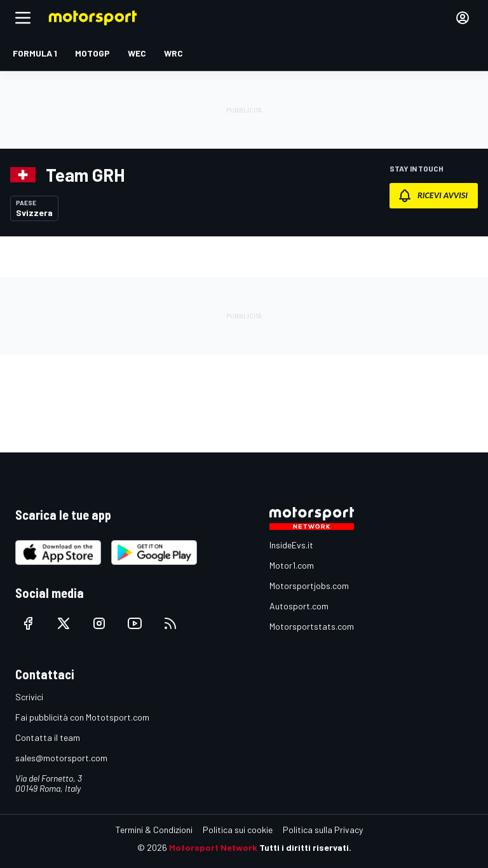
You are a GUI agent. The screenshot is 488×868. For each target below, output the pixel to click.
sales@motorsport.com (61, 758)
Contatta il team (48, 737)
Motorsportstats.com (312, 626)
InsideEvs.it (291, 545)
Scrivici (29, 697)
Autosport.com (299, 606)
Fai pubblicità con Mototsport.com (82, 717)
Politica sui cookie (238, 830)
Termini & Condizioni (154, 830)
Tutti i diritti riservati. (305, 847)
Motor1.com (292, 565)
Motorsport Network (213, 847)
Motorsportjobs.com (309, 586)
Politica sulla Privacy (323, 830)
